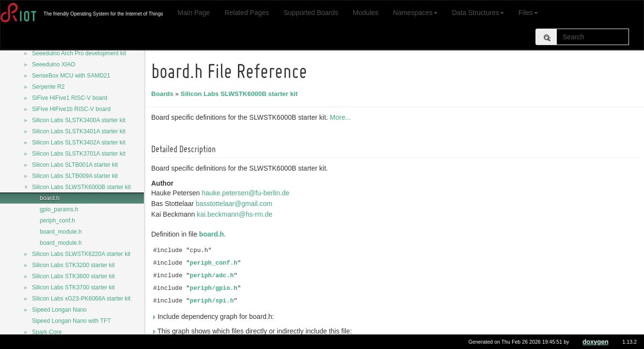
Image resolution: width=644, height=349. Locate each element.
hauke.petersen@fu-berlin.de (247, 193)
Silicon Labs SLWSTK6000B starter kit (81, 187)
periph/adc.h (213, 276)
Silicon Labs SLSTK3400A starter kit (79, 120)
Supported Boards (311, 13)
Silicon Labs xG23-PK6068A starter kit (81, 299)
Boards (164, 94)
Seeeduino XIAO (54, 64)
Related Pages (247, 13)
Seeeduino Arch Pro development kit (79, 53)
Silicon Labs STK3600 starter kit (73, 276)
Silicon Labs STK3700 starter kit (73, 287)
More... (342, 117)
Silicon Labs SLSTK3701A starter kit (79, 154)
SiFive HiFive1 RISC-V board (70, 98)
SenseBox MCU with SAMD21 (71, 76)
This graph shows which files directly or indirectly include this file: (253, 331)
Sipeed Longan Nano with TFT (71, 321)
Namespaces (415, 13)
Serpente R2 (48, 87)
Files (528, 13)
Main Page (194, 13)
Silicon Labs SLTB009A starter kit (75, 176)
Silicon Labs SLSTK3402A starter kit (79, 143)
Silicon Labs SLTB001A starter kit (75, 165)
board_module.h (61, 232)
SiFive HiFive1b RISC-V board (71, 109)
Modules (366, 13)
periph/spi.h (213, 301)
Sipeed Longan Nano (59, 310)
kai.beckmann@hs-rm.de (236, 214)
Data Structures (478, 13)
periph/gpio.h (215, 288)
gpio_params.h (59, 209)
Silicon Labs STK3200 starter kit (73, 265)
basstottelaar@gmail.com (236, 204)
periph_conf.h (57, 221)
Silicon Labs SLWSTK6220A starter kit (81, 254)
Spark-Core (47, 332)
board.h (50, 198)
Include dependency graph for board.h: (214, 317)
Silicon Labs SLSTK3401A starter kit (79, 131)
